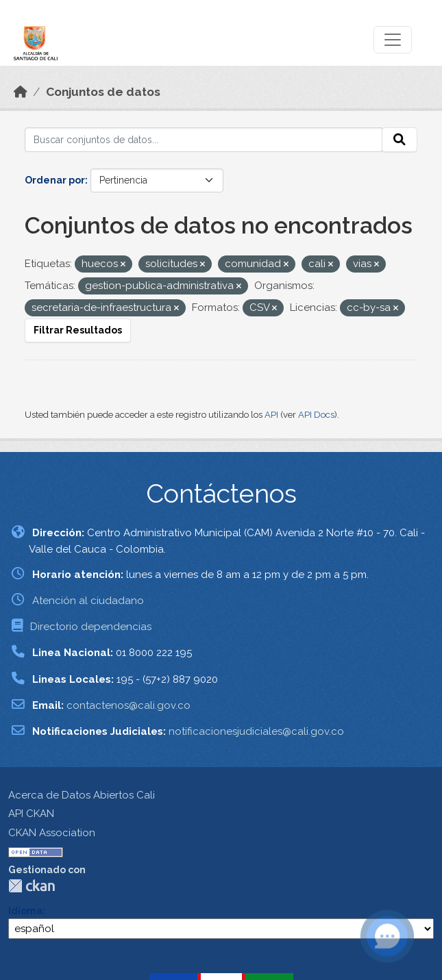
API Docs (316, 415)
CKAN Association (52, 833)
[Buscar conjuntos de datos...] (204, 140)
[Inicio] (21, 92)
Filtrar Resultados (78, 330)
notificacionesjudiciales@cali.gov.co (256, 731)
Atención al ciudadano (88, 601)
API (271, 415)
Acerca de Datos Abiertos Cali (82, 795)
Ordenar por (55, 180)
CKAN (32, 886)
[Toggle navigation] (393, 40)
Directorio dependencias (91, 627)
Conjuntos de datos (103, 92)
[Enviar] (400, 140)
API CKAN (31, 814)
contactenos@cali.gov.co (128, 705)
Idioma (25, 911)
